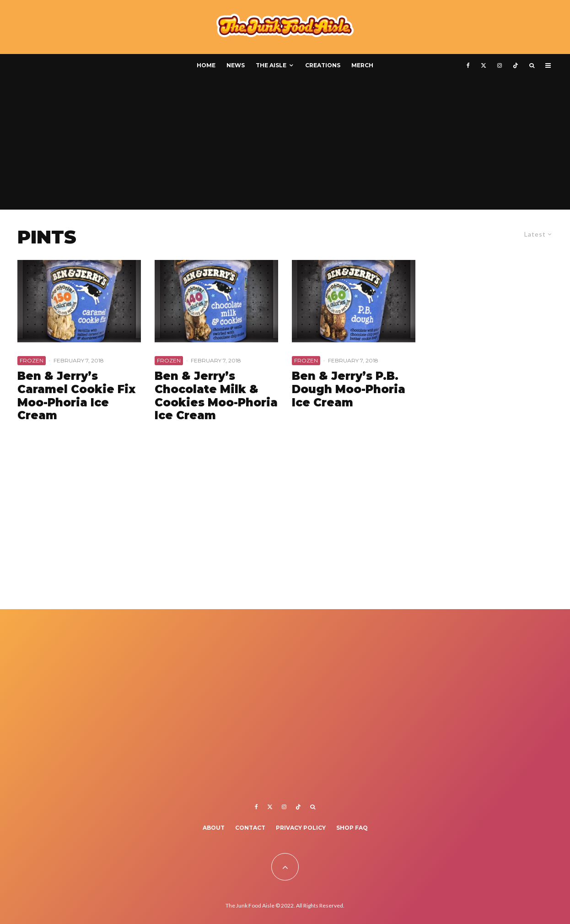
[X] (484, 65)
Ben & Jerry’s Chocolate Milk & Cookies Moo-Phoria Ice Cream (216, 396)
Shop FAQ (352, 828)
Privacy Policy (301, 828)
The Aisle (271, 65)
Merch (362, 65)
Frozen (32, 360)
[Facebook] (468, 65)
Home (206, 65)
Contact (250, 828)
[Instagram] (500, 65)
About (214, 828)
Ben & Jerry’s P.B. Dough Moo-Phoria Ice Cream (349, 389)
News (236, 65)
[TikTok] (516, 65)
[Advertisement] (285, 146)
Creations (323, 65)
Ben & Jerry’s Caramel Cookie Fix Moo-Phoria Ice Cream (76, 396)
